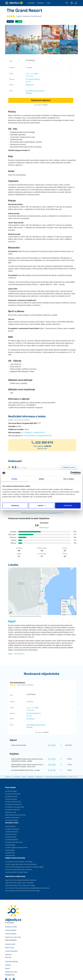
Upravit (42, 505)
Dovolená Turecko (11, 834)
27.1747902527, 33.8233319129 (33, 433)
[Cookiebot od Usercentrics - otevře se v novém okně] (72, 473)
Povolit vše (68, 505)
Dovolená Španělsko (12, 840)
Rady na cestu (10, 948)
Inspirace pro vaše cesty (13, 937)
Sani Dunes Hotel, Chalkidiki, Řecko (16, 872)
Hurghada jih (39, 777)
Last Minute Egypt (11, 791)
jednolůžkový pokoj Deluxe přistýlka (35, 92)
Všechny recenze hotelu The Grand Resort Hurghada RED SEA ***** (42, 513)
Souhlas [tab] (14, 479)
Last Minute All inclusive (13, 794)
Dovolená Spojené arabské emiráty (16, 847)
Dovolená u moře (11, 812)
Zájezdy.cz (8, 777)
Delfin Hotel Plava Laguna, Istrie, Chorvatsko (19, 883)
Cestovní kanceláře (11, 951)
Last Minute (17, 777)
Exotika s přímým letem (12, 818)
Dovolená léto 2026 (11, 796)
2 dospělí (29, 68)
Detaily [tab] (41, 479)
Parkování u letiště (11, 927)
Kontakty (8, 965)
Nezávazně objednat (41, 100)
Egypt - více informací (16, 654)
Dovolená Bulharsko (12, 832)
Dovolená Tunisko (11, 837)
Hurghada (30, 777)
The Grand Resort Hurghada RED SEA (38, 436)
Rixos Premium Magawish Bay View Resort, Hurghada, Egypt (24, 867)
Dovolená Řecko (10, 826)
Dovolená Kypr (10, 850)
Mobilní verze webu (11, 972)
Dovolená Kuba (10, 855)
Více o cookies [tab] (69, 479)
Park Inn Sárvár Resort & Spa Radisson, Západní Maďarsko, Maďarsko (27, 888)
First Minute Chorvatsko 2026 (15, 807)
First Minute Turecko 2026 (13, 804)
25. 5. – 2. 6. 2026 (32, 75)
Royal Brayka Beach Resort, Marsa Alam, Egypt (20, 885)
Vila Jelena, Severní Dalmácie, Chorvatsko (19, 870)
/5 (11, 21)
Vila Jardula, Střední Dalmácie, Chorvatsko (19, 862)
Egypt (12, 621)
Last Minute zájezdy (12, 820)
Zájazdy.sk (8, 954)
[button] (32, 3)
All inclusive (30, 85)
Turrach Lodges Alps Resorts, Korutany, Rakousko (21, 864)
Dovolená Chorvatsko (12, 829)
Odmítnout (15, 505)
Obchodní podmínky (12, 961)
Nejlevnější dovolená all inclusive (15, 815)
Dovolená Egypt (10, 845)
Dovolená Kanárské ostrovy (14, 842)
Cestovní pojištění (11, 930)
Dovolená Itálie (10, 853)
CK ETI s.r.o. (21, 405)
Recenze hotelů (10, 944)
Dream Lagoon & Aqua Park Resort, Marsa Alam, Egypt (23, 891)
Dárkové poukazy (11, 934)
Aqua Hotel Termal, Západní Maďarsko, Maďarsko (21, 880)
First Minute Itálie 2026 (12, 810)
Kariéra (7, 968)
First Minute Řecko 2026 (13, 802)
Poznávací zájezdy (11, 799)
